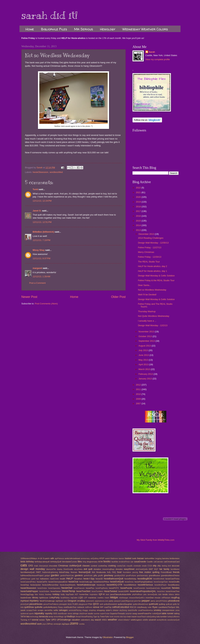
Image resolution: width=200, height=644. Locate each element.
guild (33, 579)
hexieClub (73, 582)
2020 (139, 197)
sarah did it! (49, 15)
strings (76, 613)
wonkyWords (162, 620)
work (39, 624)
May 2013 (144, 360)
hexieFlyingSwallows (144, 582)
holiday (56, 594)
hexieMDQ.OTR (115, 585)
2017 (139, 211)
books (107, 561)
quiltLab (169, 604)
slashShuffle (132, 610)
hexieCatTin (42, 582)
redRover (89, 607)
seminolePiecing (75, 610)
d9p (159, 566)
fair (161, 569)
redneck (81, 607)
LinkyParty (54, 598)
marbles (101, 598)
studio (91, 613)
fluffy (109, 572)
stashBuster (62, 614)
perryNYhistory (162, 601)
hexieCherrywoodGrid (58, 582)
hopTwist (70, 594)
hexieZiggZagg (27, 594)
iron (107, 594)
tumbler (164, 617)
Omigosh (72, 601)
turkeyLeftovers (174, 617)
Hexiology (108, 29)
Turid (35, 189)
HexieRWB (166, 588)
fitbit (93, 572)
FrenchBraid (166, 572)
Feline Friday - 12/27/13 (150, 247)
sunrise (97, 614)
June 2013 (144, 355)
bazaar (140, 558)
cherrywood (43, 566)
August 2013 (145, 346)
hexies (176, 588)
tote (121, 617)
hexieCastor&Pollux (28, 582)
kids (160, 594)
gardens (79, 575)
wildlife (145, 620)
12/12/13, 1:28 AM (41, 276)
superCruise (105, 614)
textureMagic (59, 617)
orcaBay (81, 601)
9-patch (46, 558)
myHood (25, 601)
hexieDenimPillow (101, 582)
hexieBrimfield (159, 579)
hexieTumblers (97, 591)
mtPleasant (166, 598)
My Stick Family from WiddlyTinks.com (156, 540)
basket (128, 558)
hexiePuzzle (126, 588)
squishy (49, 613)
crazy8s (129, 566)
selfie (56, 610)
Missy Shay (39, 250)
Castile (150, 562)
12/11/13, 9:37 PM (41, 258)
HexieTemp (68, 591)
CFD (31, 566)
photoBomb (174, 601)
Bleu (80, 562)
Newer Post (29, 297)
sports (31, 614)
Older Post (118, 297)
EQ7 (156, 569)
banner (121, 558)
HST (76, 594)
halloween (44, 579)
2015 (139, 221)
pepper (146, 601)
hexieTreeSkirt (84, 591)
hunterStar (84, 594)
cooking (112, 566)
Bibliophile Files (54, 29)
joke (145, 594)
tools (112, 617)
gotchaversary (142, 576)
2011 (139, 389)
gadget (47, 576)
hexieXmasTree (173, 591)
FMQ (114, 572)
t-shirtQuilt (156, 613)
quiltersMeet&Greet (141, 604)
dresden (119, 569)
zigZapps (66, 624)
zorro (74, 623)
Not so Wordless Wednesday (152, 290)
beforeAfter (149, 558)
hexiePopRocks (102, 588)
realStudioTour (70, 607)
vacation (76, 620)
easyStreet (129, 569)
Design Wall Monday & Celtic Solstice (156, 276)
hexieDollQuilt (117, 582)
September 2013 (147, 341)
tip (99, 617)
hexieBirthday (130, 579)
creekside (137, 566)
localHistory (65, 598)
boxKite (115, 562)
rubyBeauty (142, 607)
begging (158, 558)
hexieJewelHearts (68, 585)
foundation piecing (130, 572)
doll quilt (88, 569)
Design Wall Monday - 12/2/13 (153, 325)
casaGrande (140, 562)
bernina (166, 558)
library (35, 598)
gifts (95, 575)
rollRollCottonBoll (121, 607)
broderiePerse (124, 562)
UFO (54, 620)
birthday (30, 562)
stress (70, 614)
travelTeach (142, 617)
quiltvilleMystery (50, 607)
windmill (152, 620)
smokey (157, 610)
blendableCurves (69, 562)
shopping (101, 610)
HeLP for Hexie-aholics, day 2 (152, 266)
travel (134, 617)
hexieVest (161, 591)
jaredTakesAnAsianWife (121, 594)
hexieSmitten (44, 591)
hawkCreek (55, 579)
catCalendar (158, 562)
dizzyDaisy (78, 569)
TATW (23, 617)
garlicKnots (88, 576)
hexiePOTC (114, 588)
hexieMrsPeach (160, 585)
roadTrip (108, 607)
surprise (129, 614)
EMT (151, 569)
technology (34, 617)
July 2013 (144, 350)
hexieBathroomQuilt (114, 579)
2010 (139, 394)
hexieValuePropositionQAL (143, 591)
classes (86, 566)
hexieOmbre (42, 588)
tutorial (35, 620)
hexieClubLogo (86, 582)
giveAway (109, 575)
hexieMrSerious (145, 585)
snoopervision (168, 610)
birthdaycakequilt (42, 562)
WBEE (104, 620)
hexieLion (101, 585)
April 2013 (144, 364)
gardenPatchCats (67, 576)
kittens (171, 594)
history (42, 594)
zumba (82, 624)
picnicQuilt (25, 604)
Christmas (63, 566)
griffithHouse (25, 579)
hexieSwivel (56, 591)
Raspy (60, 607)
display (60, 569)
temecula (44, 616)
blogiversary (92, 562)
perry (153, 601)
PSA (90, 604)
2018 (139, 207)
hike (36, 594)
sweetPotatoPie (144, 613)
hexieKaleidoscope (86, 585)
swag (135, 613)
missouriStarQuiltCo (137, 598)
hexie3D (99, 579)
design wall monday (33, 569)
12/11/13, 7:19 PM (41, 240)
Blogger (130, 637)
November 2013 (147, 332)
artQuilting (95, 558)
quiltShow (29, 607)
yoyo (44, 624)
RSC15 (133, 607)
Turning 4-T (26, 620)
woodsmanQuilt (173, 620)
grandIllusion (155, 575)
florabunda (101, 572)
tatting (177, 613)
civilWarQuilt (75, 566)
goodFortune (131, 576)
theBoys (71, 616)
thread (78, 617)
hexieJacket (35, 585)
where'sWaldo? (124, 620)
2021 (139, 192)
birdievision (175, 558)
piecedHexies (36, 604)
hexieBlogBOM (145, 579)
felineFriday (64, 572)
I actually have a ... (147, 321)
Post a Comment (37, 283)
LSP (86, 598)
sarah (23, 610)
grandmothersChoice (170, 575)
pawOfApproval (127, 601)
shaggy (85, 610)
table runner (167, 613)
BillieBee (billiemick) (43, 232)
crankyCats (121, 566)
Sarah (152, 52)
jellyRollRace (137, 594)
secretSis (49, 610)
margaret (37, 268)
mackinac (92, 598)
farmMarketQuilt (28, 572)
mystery (34, 601)
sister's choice (112, 610)
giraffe (101, 576)
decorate (176, 566)
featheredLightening (50, 572)
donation (97, 569)
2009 (139, 399)
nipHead (59, 601)
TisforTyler (105, 617)
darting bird (166, 566)
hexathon (78, 579)
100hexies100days (29, 558)
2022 (139, 188)
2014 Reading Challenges (151, 238)
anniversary (85, 558)
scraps (41, 610)
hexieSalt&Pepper (29, 591)
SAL (178, 607)
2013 (139, 230)
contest (94, 566)
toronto (117, 617)
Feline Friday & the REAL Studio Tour (156, 280)
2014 (139, 225)
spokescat (24, 614)
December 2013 (147, 234)
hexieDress (129, 582)
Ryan (155, 607)
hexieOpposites (54, 588)
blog (85, 562)
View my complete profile (158, 59)
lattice (177, 594)
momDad (149, 598)
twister (42, 620)
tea (28, 616)
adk (52, 558)
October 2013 (145, 336)
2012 (139, 385)
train (129, 617)
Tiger (95, 617)
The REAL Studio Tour (149, 262)
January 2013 (145, 379)
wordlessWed (56, 172)
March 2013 (145, 369)
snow (177, 610)
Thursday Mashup (147, 311)
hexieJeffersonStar (50, 585)
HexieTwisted (111, 591)
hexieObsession (41, 172)
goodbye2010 (120, 576)
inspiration (94, 594)
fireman (74, 572)
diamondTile (51, 569)
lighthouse (44, 598)
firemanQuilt (85, 572)
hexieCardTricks (172, 579)
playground (83, 604)
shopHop (92, 610)
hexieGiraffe (174, 582)
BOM (101, 562)
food (119, 572)
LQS (81, 598)
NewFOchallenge (47, 601)
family (166, 569)
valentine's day (87, 620)
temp (51, 617)
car (132, 562)
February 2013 (146, 374)
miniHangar (124, 598)
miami (107, 598)
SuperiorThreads (117, 613)
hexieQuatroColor (153, 588)
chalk (36, 566)
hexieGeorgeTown (161, 582)
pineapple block (66, 604)
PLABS (75, 604)
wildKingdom (136, 620)
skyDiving (123, 610)
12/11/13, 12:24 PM (42, 201)
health (63, 579)
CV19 (150, 566)
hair (38, 579)
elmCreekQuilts (142, 569)
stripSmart (83, 614)
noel (65, 601)
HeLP (70, 578)
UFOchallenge (64, 620)
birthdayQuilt (56, 562)
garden (55, 575)
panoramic (90, 601)
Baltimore (114, 558)
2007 (139, 404)
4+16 (40, 558)
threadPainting (87, 617)
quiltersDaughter (125, 604)
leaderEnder (26, 598)
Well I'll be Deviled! (147, 295)
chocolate (53, 566)
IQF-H (102, 594)
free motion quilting (149, 572)
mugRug (175, 598)
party (111, 601)
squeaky (39, 613)
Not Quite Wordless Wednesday (154, 316)
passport (117, 601)
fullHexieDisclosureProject (32, 575)
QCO (96, 604)
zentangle (57, 624)
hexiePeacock (79, 588)
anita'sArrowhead (72, 558)
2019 (139, 202)
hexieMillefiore (130, 585)
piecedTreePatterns (51, 604)
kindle (165, 594)
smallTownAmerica (145, 610)
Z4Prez (50, 624)
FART (38, 572)
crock (144, 566)
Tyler (48, 620)
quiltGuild (154, 604)
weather (112, 620)
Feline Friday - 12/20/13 (150, 257)
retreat (96, 607)
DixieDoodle (68, 569)
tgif (65, 617)
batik (134, 558)
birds (23, 562)
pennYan (137, 601)
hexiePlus (90, 588)
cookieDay (103, 566)
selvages (63, 610)
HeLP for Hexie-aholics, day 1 (152, 271)
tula (158, 617)
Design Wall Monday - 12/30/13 (153, 243)
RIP (102, 607)
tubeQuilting (151, 617)
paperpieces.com (102, 601)
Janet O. (37, 211)
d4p (155, 566)
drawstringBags (108, 569)
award (108, 558)
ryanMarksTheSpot (167, 607)
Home (30, 29)
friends (176, 572)
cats (24, 565)
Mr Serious (84, 29)
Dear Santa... (144, 285)
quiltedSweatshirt (110, 604)
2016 (139, 216)
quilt (101, 604)
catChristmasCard (172, 562)
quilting (162, 604)
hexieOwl (67, 588)
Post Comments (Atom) (46, 304)
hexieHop (25, 585)
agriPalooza (59, 558)
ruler (150, 607)
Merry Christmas (146, 252)
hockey (48, 594)
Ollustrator (108, 637)
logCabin (74, 598)
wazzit (98, 620)
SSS (55, 613)
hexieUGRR (124, 591)
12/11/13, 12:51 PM (42, 222)
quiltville (39, 607)
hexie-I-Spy (89, 579)
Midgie (114, 597)
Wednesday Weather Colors (145, 29)
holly (63, 594)
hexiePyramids (139, 588)
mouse (158, 598)
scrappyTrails (32, 610)
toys (125, 617)
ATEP (102, 558)
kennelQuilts (153, 594)
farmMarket (175, 569)
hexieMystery (174, 585)
